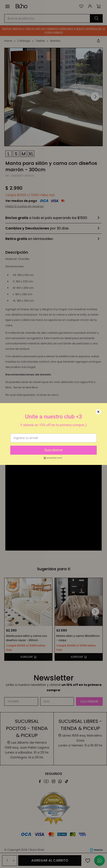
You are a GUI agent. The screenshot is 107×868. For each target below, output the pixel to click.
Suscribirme (53, 450)
